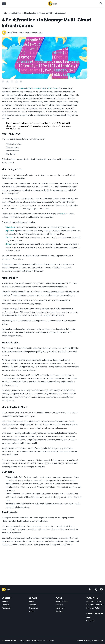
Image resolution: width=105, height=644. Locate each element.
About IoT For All (62, 602)
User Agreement (39, 641)
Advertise (59, 611)
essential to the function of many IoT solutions (38, 88)
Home (31, 602)
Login (88, 617)
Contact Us (91, 620)
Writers (32, 611)
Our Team (59, 605)
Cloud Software (15, 13)
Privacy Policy (24, 641)
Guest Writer (12, 33)
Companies (33, 608)
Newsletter (60, 608)
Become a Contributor (95, 605)
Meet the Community (94, 602)
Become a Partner (93, 608)
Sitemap (51, 641)
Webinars (5, 602)
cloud (63, 214)
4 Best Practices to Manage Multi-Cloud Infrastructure (45, 13)
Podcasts (5, 605)
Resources (6, 608)
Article (4, 13)
